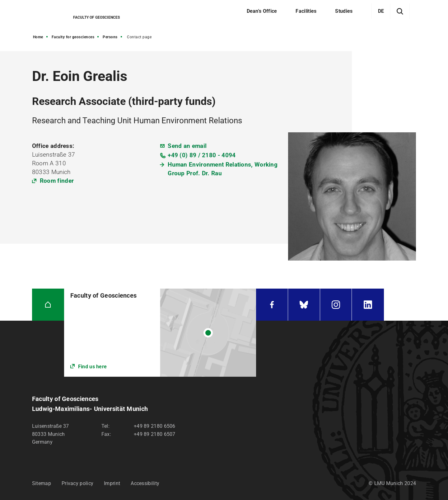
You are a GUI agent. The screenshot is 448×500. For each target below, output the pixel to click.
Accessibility (145, 483)
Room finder (57, 181)
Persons (110, 37)
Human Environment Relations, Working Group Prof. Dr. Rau (223, 169)
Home (38, 37)
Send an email (187, 146)
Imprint (112, 483)
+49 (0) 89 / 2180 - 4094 (202, 155)
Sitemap (42, 483)
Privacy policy (77, 483)
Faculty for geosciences (73, 37)
